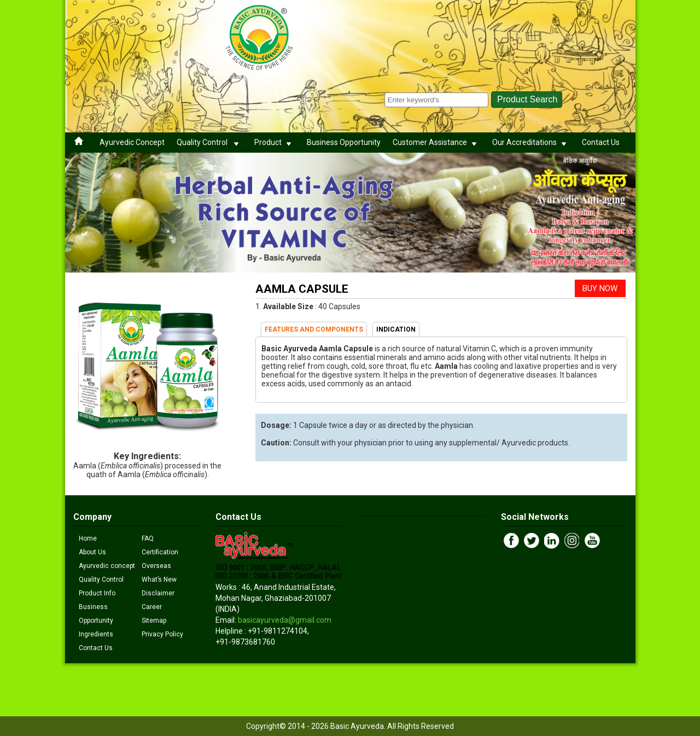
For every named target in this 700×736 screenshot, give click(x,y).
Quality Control (209, 142)
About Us (92, 552)
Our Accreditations (531, 142)
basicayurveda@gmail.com (285, 620)
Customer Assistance (436, 142)
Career (152, 607)
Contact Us (601, 142)
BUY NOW (600, 288)
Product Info (97, 593)
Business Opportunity (344, 142)
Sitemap (154, 621)
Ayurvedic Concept (132, 142)
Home (88, 538)
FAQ (148, 538)
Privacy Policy (162, 634)
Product (275, 142)
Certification (160, 552)
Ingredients (96, 634)
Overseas (156, 566)
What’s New (159, 579)
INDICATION (396, 329)
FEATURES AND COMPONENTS (314, 329)
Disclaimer (158, 593)
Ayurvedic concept (107, 566)
